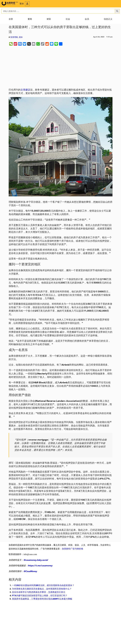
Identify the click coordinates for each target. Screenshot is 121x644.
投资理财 (14, 37)
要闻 (30, 19)
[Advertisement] (61, 67)
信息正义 (108, 19)
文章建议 (25, 90)
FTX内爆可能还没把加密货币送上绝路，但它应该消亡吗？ (40, 596)
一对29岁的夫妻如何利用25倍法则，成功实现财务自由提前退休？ (43, 586)
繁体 (22, 4)
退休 (21, 37)
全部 (11, 19)
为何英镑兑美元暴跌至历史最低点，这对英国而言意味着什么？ (42, 589)
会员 (87, 19)
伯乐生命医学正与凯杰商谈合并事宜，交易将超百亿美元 (39, 592)
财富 (49, 19)
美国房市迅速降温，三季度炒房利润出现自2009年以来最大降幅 (42, 599)
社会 (68, 19)
